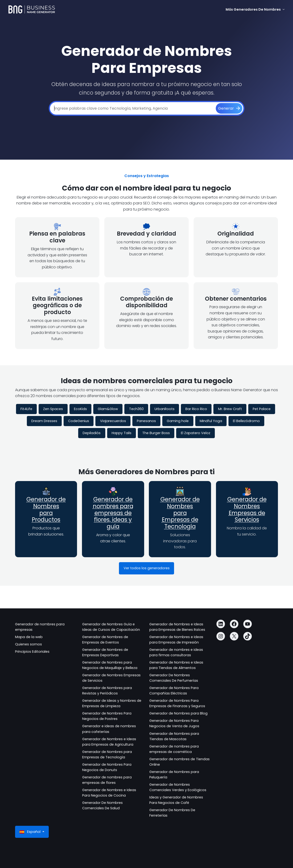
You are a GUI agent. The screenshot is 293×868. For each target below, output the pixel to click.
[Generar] (229, 108)
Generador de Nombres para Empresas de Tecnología (180, 513)
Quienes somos (28, 644)
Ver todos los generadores (147, 568)
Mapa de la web (29, 637)
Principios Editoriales (32, 652)
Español (31, 832)
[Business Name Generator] (32, 9)
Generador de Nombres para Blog (178, 713)
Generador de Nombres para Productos (46, 509)
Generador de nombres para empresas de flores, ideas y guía (113, 513)
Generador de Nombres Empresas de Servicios (247, 509)
